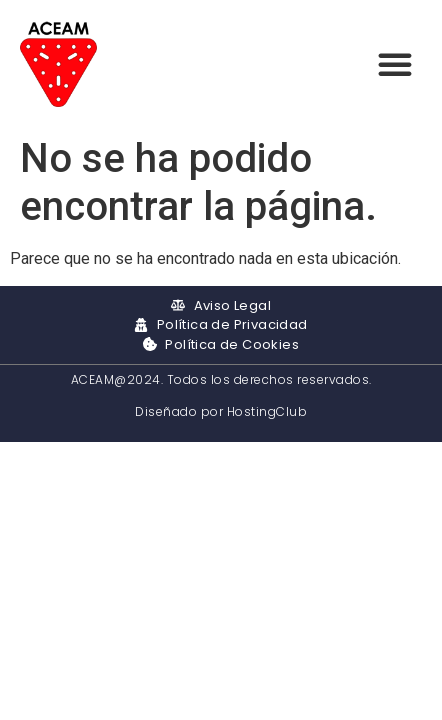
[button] (395, 64)
